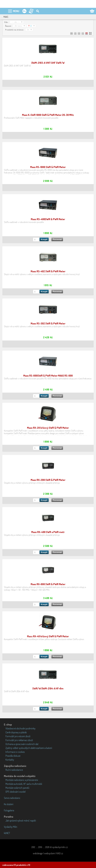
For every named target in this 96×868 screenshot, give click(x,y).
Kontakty (10, 760)
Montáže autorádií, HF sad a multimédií (24, 784)
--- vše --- (16, 22)
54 (28, 30)
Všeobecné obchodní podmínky (20, 728)
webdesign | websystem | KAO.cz (48, 853)
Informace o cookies (15, 752)
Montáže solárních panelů (17, 788)
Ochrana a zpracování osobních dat (22, 744)
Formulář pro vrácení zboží (18, 736)
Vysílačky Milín (11, 827)
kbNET (7, 833)
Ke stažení (9, 804)
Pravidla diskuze (13, 756)
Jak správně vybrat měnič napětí (21, 821)
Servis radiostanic (12, 798)
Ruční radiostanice (14, 770)
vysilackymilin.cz (60, 847)
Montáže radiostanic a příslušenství (22, 780)
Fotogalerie (9, 810)
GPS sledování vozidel (15, 792)
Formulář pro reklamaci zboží (19, 740)
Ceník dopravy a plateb (16, 732)
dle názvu (18, 26)
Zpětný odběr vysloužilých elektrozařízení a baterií (29, 748)
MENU (16, 11)
